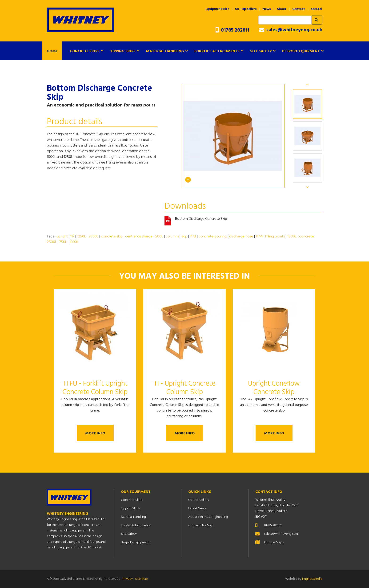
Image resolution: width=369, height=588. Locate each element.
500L (159, 237)
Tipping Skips (123, 51)
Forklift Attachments (217, 51)
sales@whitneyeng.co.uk (291, 30)
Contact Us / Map (201, 525)
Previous (308, 84)
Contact (299, 9)
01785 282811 (232, 30)
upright (62, 237)
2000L (93, 237)
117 (72, 237)
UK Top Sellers (246, 9)
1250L (81, 237)
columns (172, 237)
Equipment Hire (217, 9)
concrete (307, 237)
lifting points (275, 237)
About (282, 9)
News (267, 9)
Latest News (197, 508)
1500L (292, 237)
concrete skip (112, 237)
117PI (259, 237)
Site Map (141, 579)
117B (193, 237)
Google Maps (274, 542)
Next (308, 187)
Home (52, 51)
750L (63, 242)
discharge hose (241, 237)
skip (184, 237)
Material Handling (165, 51)
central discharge (139, 237)
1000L (74, 242)
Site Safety (261, 51)
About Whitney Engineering (208, 517)
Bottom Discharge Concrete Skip (201, 219)
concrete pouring (213, 237)
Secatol (317, 9)
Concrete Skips (85, 51)
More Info (95, 433)
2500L (52, 242)
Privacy (128, 579)
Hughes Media (312, 579)
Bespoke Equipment (301, 51)
